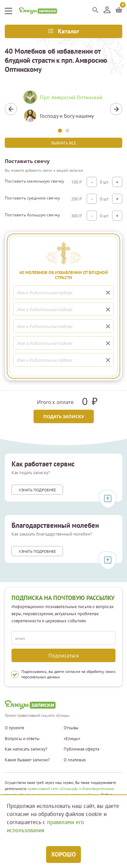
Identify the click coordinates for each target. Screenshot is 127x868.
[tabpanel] (63, 109)
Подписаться (64, 655)
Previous (11, 109)
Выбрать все (64, 143)
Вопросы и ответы (22, 739)
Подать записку (64, 416)
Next (116, 109)
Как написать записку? (26, 749)
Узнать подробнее (37, 490)
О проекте (15, 728)
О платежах (75, 760)
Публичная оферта (81, 749)
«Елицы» (72, 739)
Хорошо (63, 854)
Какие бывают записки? (27, 760)
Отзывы (71, 728)
